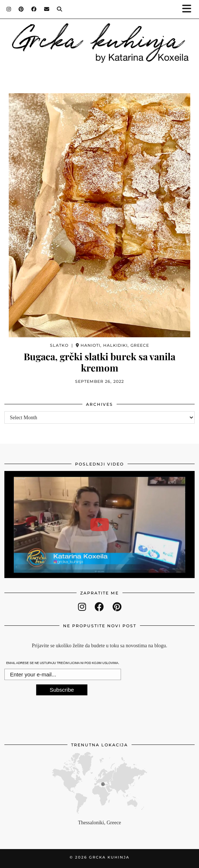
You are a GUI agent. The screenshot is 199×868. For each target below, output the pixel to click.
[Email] (47, 9)
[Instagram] (9, 9)
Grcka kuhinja (109, 857)
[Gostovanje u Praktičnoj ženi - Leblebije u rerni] (99, 525)
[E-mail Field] (63, 675)
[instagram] (82, 607)
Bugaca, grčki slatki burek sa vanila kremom (99, 362)
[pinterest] (117, 607)
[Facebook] (34, 9)
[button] (189, 9)
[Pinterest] (21, 9)
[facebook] (99, 607)
